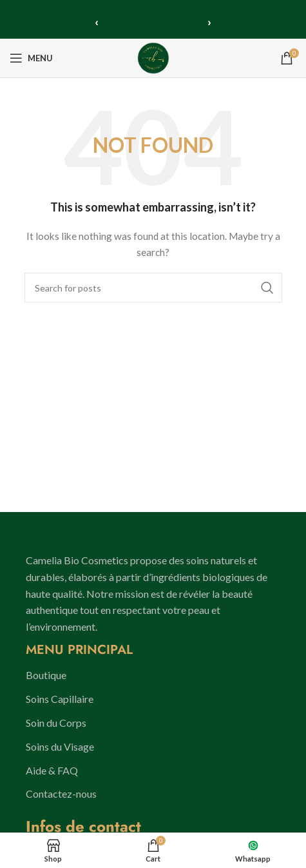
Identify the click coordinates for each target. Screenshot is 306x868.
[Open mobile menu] (31, 58)
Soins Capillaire (60, 699)
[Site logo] (153, 57)
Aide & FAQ (52, 770)
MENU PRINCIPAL (79, 650)
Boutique (46, 675)
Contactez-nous (61, 794)
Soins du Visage (60, 746)
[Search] (153, 288)
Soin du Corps (56, 723)
